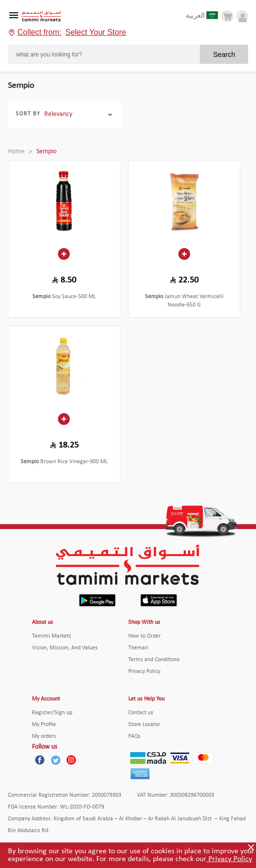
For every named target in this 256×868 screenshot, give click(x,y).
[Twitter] (56, 760)
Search (224, 55)
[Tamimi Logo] (41, 16)
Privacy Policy (229, 859)
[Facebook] (40, 760)
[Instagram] (71, 760)
